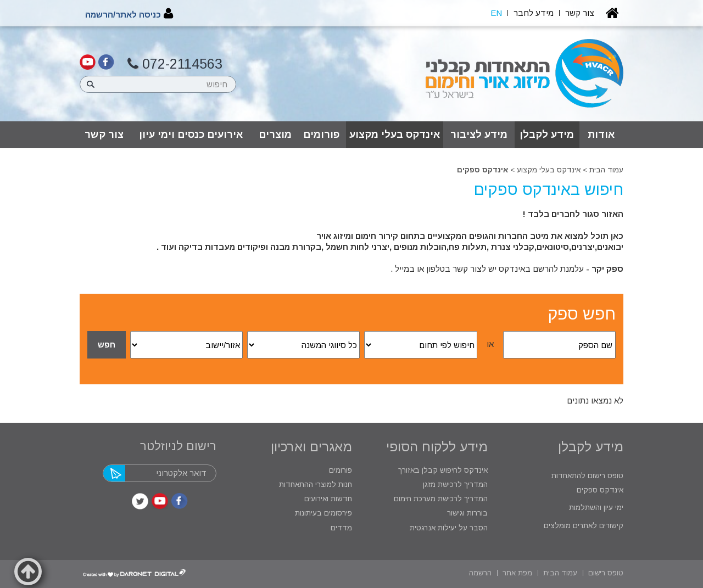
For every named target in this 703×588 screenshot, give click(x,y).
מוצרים (275, 135)
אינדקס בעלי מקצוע (395, 135)
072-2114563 (175, 64)
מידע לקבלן (547, 135)
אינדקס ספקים (599, 490)
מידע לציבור (479, 135)
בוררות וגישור (466, 513)
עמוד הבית (606, 170)
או (490, 344)
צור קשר (104, 135)
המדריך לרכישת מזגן (455, 485)
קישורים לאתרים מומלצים (582, 526)
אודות (601, 135)
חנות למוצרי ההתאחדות (314, 485)
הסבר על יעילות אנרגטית (449, 528)
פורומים (321, 135)
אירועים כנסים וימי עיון (191, 135)
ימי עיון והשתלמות (595, 508)
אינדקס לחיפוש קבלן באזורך (443, 470)
